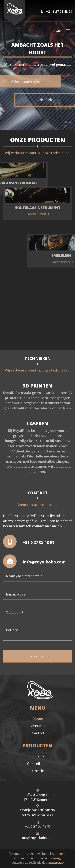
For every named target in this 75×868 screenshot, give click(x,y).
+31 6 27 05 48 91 (57, 12)
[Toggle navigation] (68, 31)
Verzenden (37, 656)
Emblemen (38, 756)
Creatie (38, 771)
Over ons (38, 726)
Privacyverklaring (48, 858)
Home (38, 719)
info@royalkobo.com (34, 561)
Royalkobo (42, 854)
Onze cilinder (38, 764)
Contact (38, 733)
